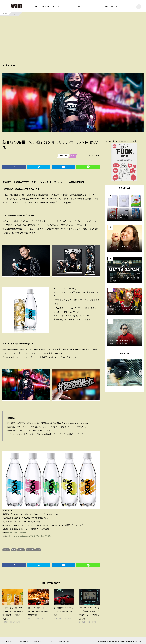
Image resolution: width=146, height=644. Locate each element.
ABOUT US (51, 640)
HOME (5, 14)
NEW (36, 6)
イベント (34, 548)
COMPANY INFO (65, 640)
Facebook (129, 6)
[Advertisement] (75, 44)
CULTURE (57, 6)
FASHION (46, 6)
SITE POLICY (9, 640)
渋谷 (44, 548)
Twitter (125, 6)
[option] (124, 373)
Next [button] (140, 372)
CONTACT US (39, 640)
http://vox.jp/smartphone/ (16, 531)
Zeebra (24, 548)
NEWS (74, 156)
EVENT (7, 548)
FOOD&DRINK (64, 156)
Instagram (132, 6)
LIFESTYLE (69, 6)
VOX (15, 548)
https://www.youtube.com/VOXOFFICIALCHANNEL (30, 534)
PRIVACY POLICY (24, 640)
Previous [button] (108, 372)
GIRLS (80, 6)
